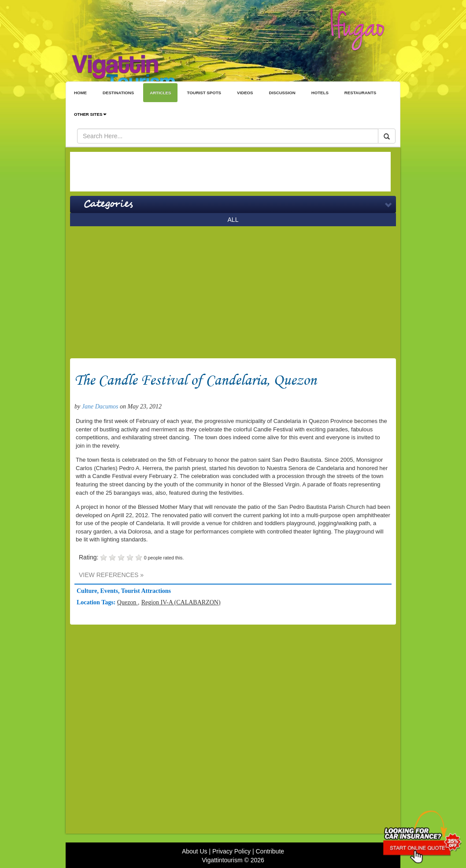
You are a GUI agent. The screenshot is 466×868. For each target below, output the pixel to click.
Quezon (128, 602)
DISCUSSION (282, 93)
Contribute (270, 851)
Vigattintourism (222, 860)
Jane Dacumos (100, 406)
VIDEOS (245, 93)
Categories (108, 204)
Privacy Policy (231, 851)
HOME (80, 93)
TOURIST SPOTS (204, 93)
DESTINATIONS (118, 93)
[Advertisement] (230, 172)
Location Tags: (97, 602)
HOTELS (320, 93)
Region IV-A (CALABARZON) (181, 602)
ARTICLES (160, 93)
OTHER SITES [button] (90, 114)
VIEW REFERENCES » (111, 575)
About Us (195, 851)
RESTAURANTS (360, 93)
